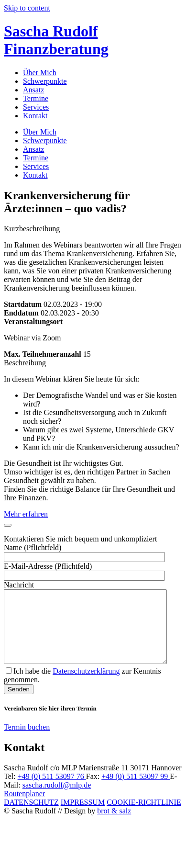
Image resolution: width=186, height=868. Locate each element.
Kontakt (35, 116)
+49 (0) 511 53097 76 (52, 791)
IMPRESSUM (83, 817)
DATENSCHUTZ (31, 817)
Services (36, 107)
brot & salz (114, 825)
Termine (36, 98)
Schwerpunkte (45, 81)
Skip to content (27, 8)
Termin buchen (27, 741)
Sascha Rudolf (56, 40)
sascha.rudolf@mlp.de (57, 799)
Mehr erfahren (26, 514)
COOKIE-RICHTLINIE (144, 817)
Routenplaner (24, 808)
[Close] (8, 525)
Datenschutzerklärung (86, 685)
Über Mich (40, 73)
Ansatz (33, 90)
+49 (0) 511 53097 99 (136, 791)
